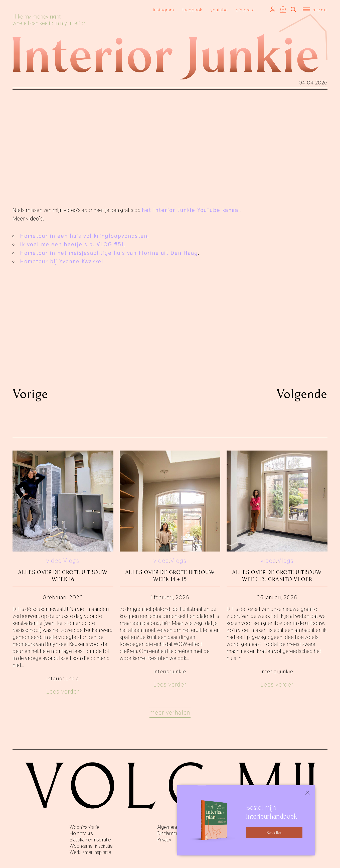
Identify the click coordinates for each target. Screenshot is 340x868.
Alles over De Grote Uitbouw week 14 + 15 (170, 576)
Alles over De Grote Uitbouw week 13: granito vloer (277, 576)
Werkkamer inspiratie (90, 852)
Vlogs (71, 561)
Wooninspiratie (84, 827)
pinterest (245, 10)
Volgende (302, 394)
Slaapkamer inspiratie (90, 840)
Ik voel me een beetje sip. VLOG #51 (72, 244)
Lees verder (63, 691)
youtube (219, 10)
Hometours (81, 833)
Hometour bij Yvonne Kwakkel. (64, 261)
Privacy (164, 840)
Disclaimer (167, 833)
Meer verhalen (170, 713)
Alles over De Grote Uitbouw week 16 (63, 576)
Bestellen (274, 832)
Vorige (30, 394)
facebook (192, 10)
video (54, 561)
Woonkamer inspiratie (91, 846)
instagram (163, 10)
